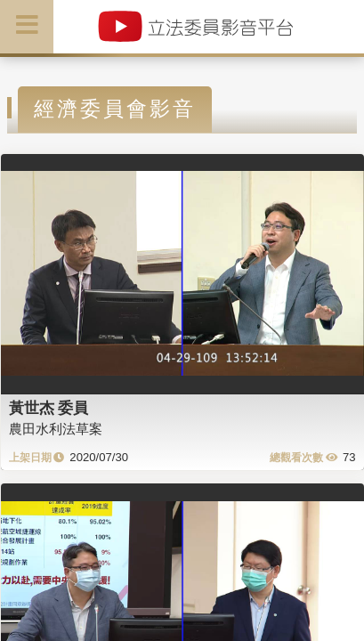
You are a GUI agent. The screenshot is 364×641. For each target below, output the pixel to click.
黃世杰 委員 (49, 408)
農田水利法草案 (56, 429)
